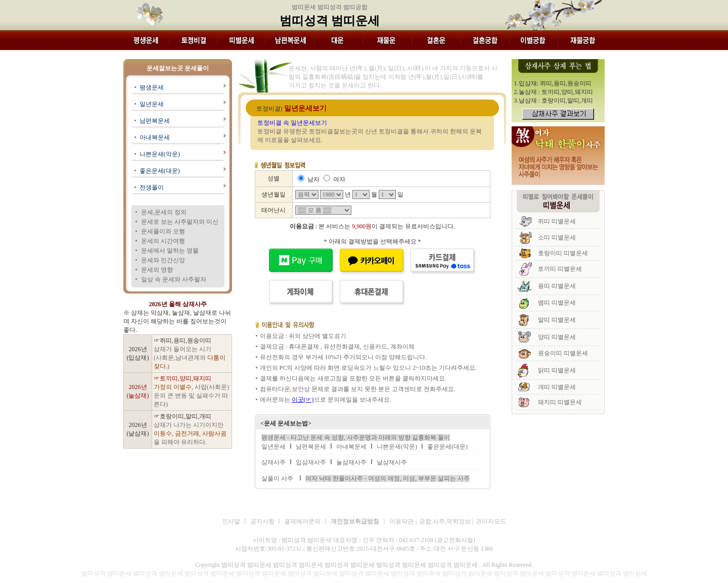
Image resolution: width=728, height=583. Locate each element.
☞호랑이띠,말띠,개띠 (183, 416)
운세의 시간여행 (163, 241)
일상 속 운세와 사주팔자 (174, 279)
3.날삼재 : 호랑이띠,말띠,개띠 (554, 101)
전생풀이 (152, 187)
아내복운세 (155, 137)
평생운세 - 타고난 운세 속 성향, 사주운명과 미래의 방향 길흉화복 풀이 (356, 438)
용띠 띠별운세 (557, 286)
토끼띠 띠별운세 (560, 269)
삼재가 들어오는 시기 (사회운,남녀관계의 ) (190, 358)
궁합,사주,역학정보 (445, 521)
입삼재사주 (311, 462)
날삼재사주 (392, 462)
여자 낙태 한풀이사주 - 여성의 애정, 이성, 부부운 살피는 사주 (388, 478)
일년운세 (152, 104)
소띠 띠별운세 (557, 237)
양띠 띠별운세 (557, 337)
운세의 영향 (157, 270)
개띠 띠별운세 (557, 387)
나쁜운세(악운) (160, 154)
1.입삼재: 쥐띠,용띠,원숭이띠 (553, 83)
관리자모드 (491, 521)
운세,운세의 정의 (164, 212)
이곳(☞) (303, 400)
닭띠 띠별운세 (557, 370)
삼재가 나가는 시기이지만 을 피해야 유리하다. (190, 433)
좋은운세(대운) (160, 171)
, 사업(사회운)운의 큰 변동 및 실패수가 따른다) (191, 396)
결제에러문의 (302, 521)
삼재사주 (274, 462)
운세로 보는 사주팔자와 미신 (180, 222)
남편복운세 (155, 121)
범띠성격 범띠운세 (330, 21)
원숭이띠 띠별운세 (563, 353)
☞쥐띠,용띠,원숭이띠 (183, 341)
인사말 (231, 521)
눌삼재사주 (351, 462)
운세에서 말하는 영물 (170, 251)
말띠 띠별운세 (557, 320)
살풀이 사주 (277, 478)
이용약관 (401, 521)
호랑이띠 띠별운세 (563, 253)
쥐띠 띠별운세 (557, 221)
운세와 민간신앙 (163, 260)
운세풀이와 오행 (163, 231)
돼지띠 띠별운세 (560, 402)
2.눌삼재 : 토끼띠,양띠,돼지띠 (554, 92)
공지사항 (263, 521)
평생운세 (152, 87)
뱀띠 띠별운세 (557, 303)
